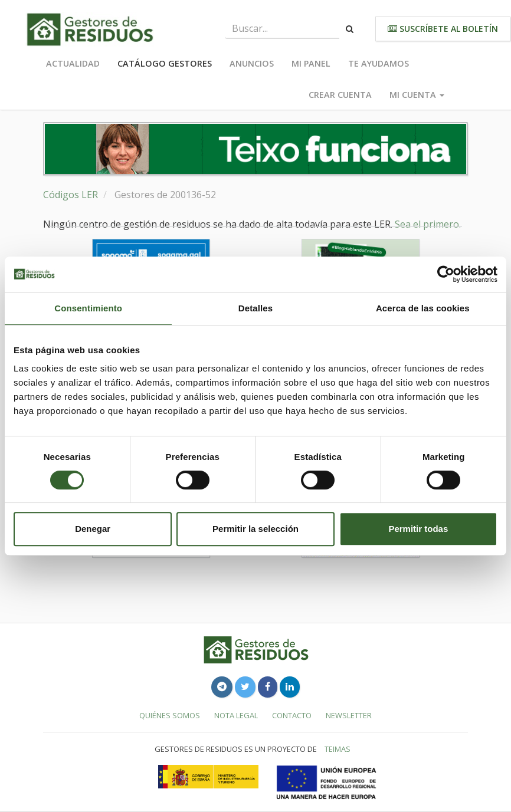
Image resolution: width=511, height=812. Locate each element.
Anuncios (252, 63)
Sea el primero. (428, 224)
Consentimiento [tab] (88, 308)
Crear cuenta (340, 95)
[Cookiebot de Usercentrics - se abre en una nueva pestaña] (446, 274)
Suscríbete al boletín (443, 29)
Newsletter (349, 715)
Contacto (292, 715)
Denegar (93, 529)
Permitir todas (418, 529)
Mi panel (311, 63)
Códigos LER (71, 195)
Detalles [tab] (255, 308)
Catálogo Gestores (165, 63)
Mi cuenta (417, 95)
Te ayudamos (379, 63)
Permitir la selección (255, 529)
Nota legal (236, 715)
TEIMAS (338, 749)
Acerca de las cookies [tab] (423, 308)
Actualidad (73, 63)
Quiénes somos (170, 715)
